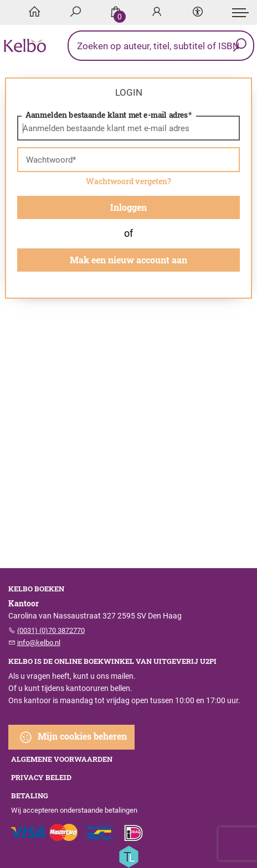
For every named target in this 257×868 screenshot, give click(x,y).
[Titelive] (128, 856)
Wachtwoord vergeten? (128, 181)
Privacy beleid (41, 777)
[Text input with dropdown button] (164, 46)
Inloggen (128, 207)
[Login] (157, 12)
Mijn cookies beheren (73, 737)
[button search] (240, 46)
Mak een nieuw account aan (128, 260)
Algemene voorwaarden (62, 759)
